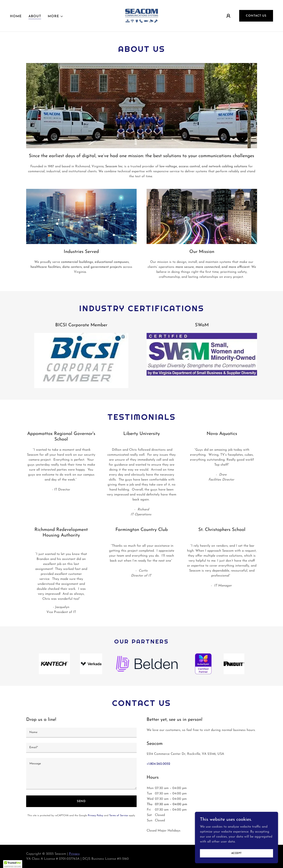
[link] (142, 16)
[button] (56, 16)
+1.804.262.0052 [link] (158, 764)
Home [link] (16, 16)
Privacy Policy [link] (96, 816)
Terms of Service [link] (119, 816)
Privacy (74, 854)
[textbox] (81, 733)
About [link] (35, 16)
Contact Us (256, 16)
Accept (236, 853)
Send (81, 801)
